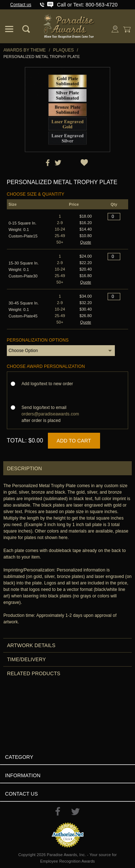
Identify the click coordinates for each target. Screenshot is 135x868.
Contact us (21, 5)
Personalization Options (38, 340)
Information (23, 775)
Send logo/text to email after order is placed (50, 414)
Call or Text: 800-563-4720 (87, 5)
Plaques (64, 50)
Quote (86, 242)
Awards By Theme (24, 50)
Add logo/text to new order (49, 384)
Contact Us (21, 794)
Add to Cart (74, 441)
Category (19, 757)
